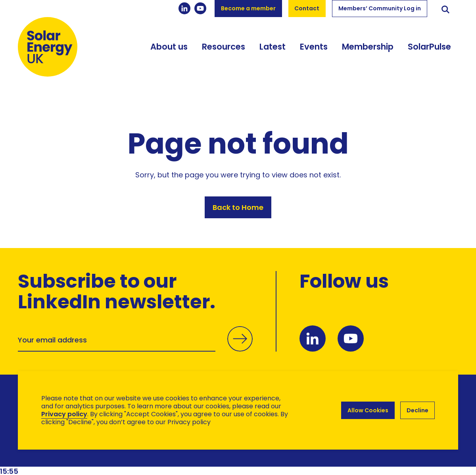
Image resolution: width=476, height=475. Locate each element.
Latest (273, 47)
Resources (224, 47)
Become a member (248, 8)
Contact (307, 8)
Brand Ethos (77, 453)
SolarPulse (429, 47)
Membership (368, 47)
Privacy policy (64, 414)
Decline (417, 410)
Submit (240, 347)
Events (314, 47)
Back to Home (238, 207)
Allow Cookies (368, 410)
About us (169, 47)
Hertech (159, 453)
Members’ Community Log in (380, 8)
